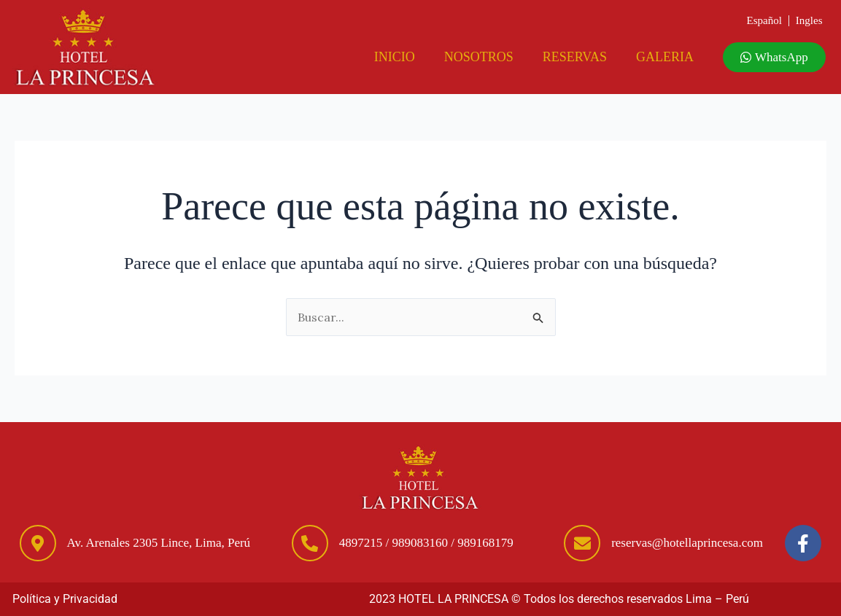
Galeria (665, 57)
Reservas (575, 57)
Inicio (395, 57)
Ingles (809, 20)
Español (764, 20)
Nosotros (479, 57)
